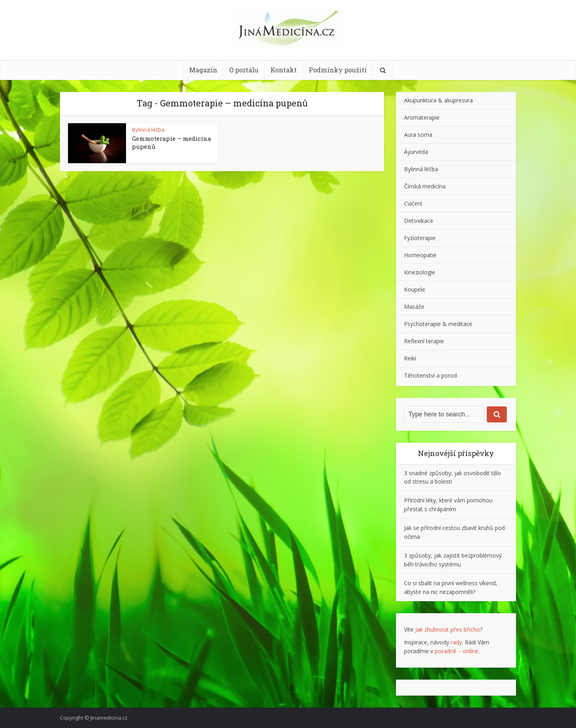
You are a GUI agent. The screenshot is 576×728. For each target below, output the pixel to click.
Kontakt (284, 70)
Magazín (203, 70)
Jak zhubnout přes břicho (448, 629)
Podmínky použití (338, 70)
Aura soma (418, 135)
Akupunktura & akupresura (438, 100)
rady (456, 642)
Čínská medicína (425, 186)
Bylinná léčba (148, 130)
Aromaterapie (422, 117)
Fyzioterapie (420, 238)
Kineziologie (420, 272)
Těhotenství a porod (430, 375)
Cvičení (413, 203)
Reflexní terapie (424, 341)
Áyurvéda (416, 152)
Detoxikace (419, 221)
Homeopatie (420, 255)
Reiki (410, 358)
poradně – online (457, 651)
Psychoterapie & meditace (438, 324)
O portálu (244, 70)
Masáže (414, 307)
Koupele (415, 289)
